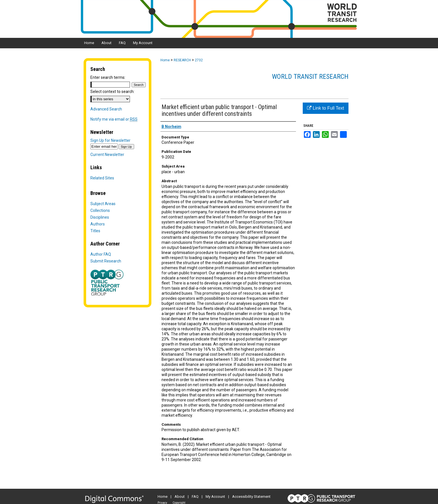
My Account (215, 497)
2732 (199, 60)
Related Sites (102, 178)
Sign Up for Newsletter (110, 140)
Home (165, 60)
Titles (95, 231)
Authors (98, 224)
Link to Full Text (325, 108)
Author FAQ (101, 254)
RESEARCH (182, 60)
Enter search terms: (108, 77)
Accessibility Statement (251, 497)
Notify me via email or (114, 119)
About (180, 497)
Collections (100, 210)
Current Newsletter (107, 155)
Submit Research (106, 261)
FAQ (195, 497)
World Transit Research (310, 77)
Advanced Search (106, 109)
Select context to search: (112, 92)
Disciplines (100, 217)
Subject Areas (103, 204)
